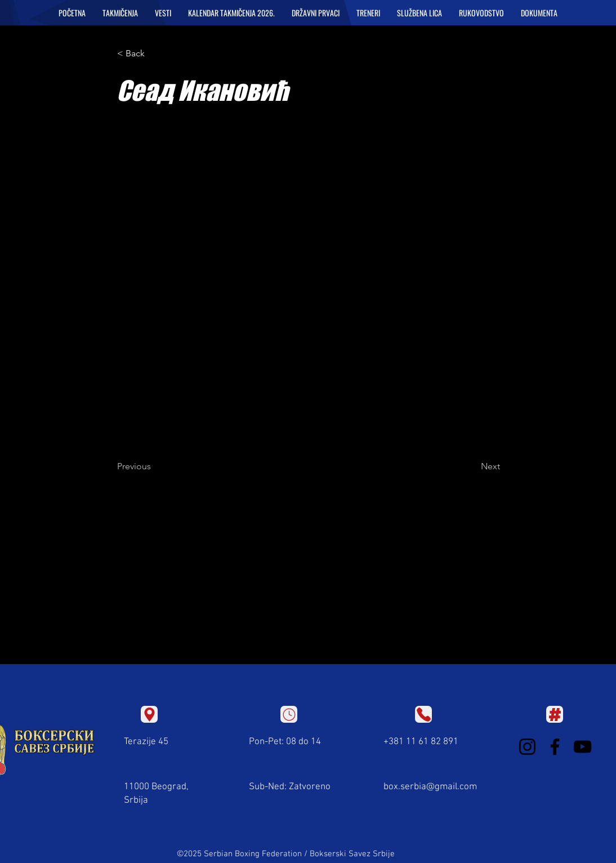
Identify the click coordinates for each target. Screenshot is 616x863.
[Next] (472, 466)
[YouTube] (582, 747)
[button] (120, 13)
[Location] (149, 714)
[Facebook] (555, 747)
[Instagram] (527, 747)
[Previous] (154, 466)
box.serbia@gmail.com (430, 787)
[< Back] (154, 54)
